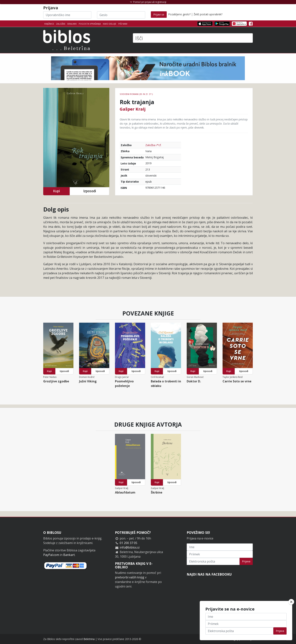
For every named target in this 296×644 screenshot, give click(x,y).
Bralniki (72, 24)
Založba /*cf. (153, 145)
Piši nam (123, 24)
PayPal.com (51, 555)
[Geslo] (121, 15)
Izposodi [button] (90, 191)
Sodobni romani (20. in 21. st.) (136, 94)
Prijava (246, 561)
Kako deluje (109, 24)
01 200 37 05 (128, 543)
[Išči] (193, 38)
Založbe (61, 24)
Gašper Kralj (133, 109)
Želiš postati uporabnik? (208, 14)
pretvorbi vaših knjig (130, 577)
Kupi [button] (56, 191)
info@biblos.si (130, 547)
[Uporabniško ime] (67, 15)
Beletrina (89, 639)
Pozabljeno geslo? (179, 14)
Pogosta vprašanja (90, 24)
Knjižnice (49, 24)
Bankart (69, 555)
